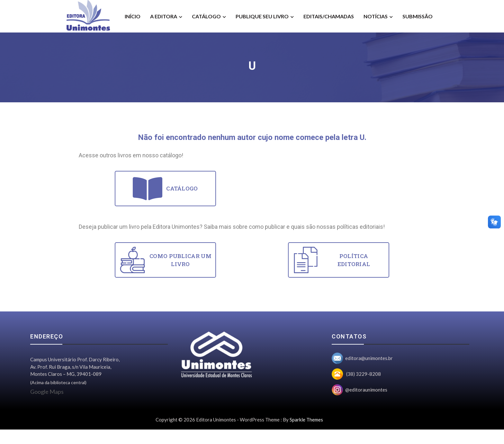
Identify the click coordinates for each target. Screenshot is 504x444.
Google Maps (47, 392)
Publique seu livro (262, 16)
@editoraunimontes (366, 390)
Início (133, 16)
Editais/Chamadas (329, 16)
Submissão (418, 16)
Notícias (376, 16)
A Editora (164, 16)
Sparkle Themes (306, 420)
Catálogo (206, 16)
